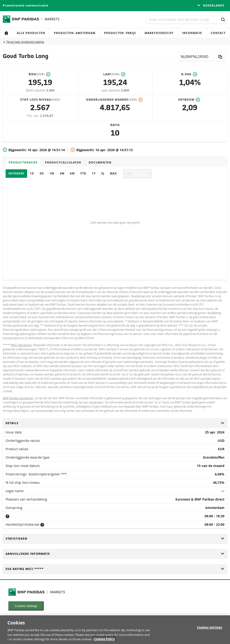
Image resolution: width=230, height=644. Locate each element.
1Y (94, 173)
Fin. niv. (34, 116)
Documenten (100, 162)
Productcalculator (63, 162)
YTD (83, 173)
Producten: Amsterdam (75, 33)
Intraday (16, 173)
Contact (218, 33)
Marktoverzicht (159, 33)
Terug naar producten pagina (25, 42)
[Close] (225, 632)
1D (32, 173)
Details (115, 423)
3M (62, 173)
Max (113, 173)
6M (72, 173)
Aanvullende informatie (115, 554)
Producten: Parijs (120, 33)
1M (52, 173)
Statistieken (115, 539)
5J (103, 173)
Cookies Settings (26, 606)
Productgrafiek (23, 162)
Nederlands (211, 5)
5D (42, 173)
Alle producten (31, 33)
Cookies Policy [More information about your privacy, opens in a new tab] (104, 641)
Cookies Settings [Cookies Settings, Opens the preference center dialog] (209, 630)
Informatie (192, 33)
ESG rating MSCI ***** (115, 569)
